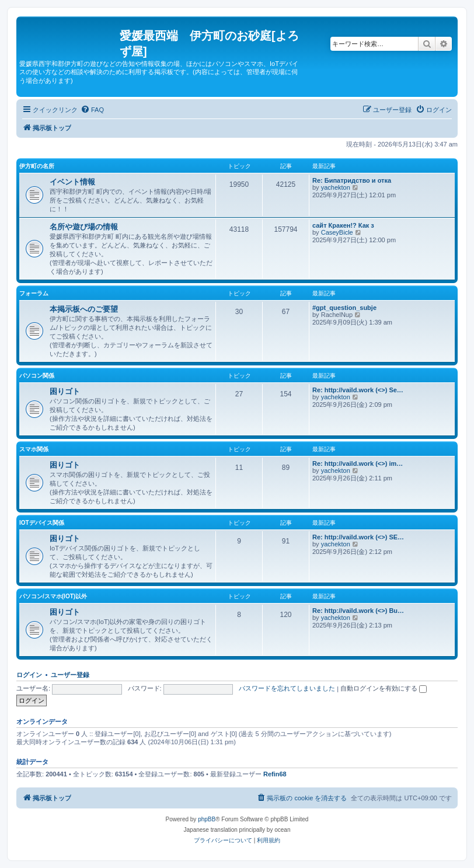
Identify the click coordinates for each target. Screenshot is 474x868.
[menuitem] (92, 110)
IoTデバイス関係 (42, 523)
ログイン (29, 675)
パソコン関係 (37, 376)
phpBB (207, 819)
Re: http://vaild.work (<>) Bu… (358, 611)
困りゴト (65, 391)
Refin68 (275, 774)
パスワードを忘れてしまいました (287, 688)
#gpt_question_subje (344, 308)
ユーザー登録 (70, 675)
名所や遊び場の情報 (84, 227)
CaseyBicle (337, 232)
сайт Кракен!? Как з (343, 225)
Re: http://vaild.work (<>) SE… (358, 537)
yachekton (336, 187)
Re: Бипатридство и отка (352, 180)
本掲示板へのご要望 (84, 309)
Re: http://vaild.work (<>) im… (358, 463)
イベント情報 (72, 182)
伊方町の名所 (37, 166)
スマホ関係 (34, 449)
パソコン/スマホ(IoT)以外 (53, 596)
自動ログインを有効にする (384, 688)
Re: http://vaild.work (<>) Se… (358, 390)
